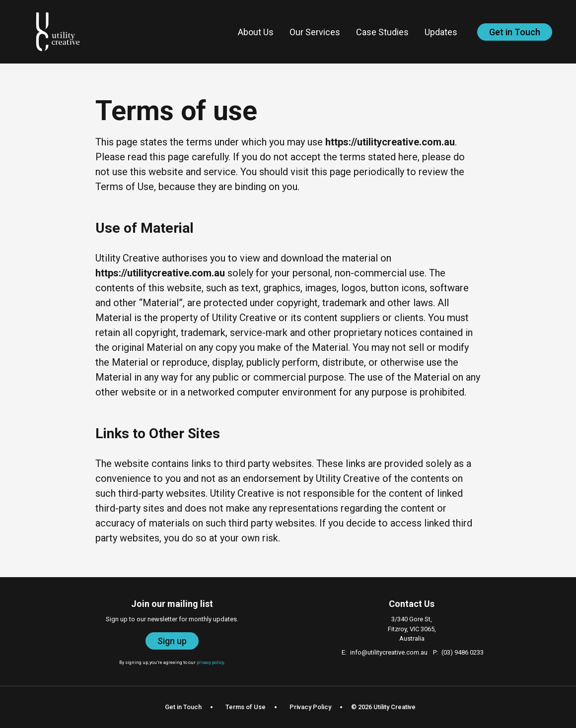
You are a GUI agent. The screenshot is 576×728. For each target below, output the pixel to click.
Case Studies (382, 32)
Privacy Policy (310, 707)
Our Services (315, 32)
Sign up (172, 641)
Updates (441, 32)
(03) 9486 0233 (463, 652)
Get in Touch (515, 32)
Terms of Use (246, 707)
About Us (256, 32)
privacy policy (210, 662)
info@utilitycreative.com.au (389, 652)
